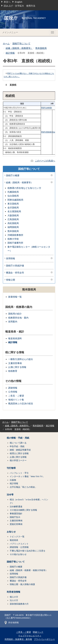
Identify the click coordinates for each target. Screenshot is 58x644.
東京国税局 (13, 204)
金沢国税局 (13, 208)
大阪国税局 (13, 215)
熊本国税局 (41, 48)
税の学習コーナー (18, 461)
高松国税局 (13, 223)
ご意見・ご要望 (16, 396)
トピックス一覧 (17, 537)
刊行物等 (11, 468)
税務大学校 (13, 239)
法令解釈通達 (16, 507)
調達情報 (13, 388)
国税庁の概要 (13, 176)
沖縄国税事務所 (15, 235)
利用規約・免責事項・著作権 (18, 639)
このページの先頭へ (45, 161)
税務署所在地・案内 (18, 318)
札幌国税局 (13, 192)
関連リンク (38, 632)
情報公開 (10, 280)
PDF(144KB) (46, 108)
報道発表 (14, 540)
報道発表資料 (15, 338)
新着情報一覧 (15, 297)
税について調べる (18, 443)
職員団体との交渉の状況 (21, 403)
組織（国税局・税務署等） (19, 48)
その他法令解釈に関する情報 (23, 510)
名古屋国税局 (14, 211)
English (19, 2)
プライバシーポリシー (44, 639)
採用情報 (10, 258)
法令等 (10, 495)
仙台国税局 (13, 196)
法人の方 (14, 600)
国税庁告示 (15, 517)
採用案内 (13, 322)
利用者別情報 (13, 592)
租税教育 (13, 371)
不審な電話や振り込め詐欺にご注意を (28, 551)
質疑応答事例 (16, 524)
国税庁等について (21, 44)
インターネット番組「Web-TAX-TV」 (27, 476)
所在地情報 (12, 623)
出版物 (13, 480)
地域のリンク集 (16, 400)
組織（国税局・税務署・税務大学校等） (29, 570)
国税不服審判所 (15, 243)
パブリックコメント (19, 544)
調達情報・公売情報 (19, 547)
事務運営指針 (16, 514)
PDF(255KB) (46, 132)
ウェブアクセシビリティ (30, 636)
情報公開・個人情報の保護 (22, 584)
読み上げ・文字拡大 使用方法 (19, 6)
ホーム (6, 44)
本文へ (7, 2)
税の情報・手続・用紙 (18, 438)
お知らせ (11, 532)
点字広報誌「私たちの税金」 (23, 487)
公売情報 (13, 392)
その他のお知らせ (18, 554)
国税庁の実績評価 (15, 266)
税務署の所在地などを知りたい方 (24, 188)
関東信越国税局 (15, 200)
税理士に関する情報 (19, 453)
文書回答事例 (15, 363)
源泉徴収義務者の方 (19, 604)
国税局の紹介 (15, 314)
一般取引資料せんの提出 (21, 359)
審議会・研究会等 (15, 273)
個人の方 (14, 597)
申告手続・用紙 (17, 446)
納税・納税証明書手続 (20, 450)
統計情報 (10, 53)
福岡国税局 (13, 227)
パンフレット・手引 (19, 473)
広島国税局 (13, 219)
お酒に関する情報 (17, 367)
